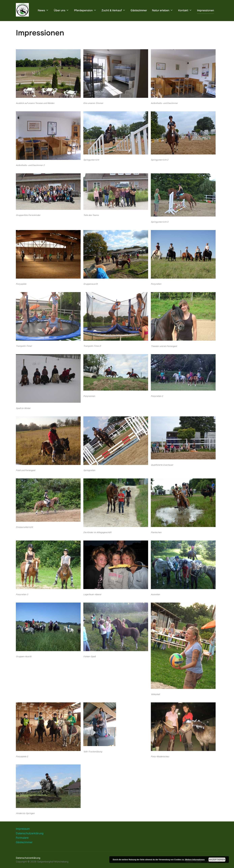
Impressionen (206, 10)
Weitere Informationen (195, 860)
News (43, 10)
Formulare (22, 846)
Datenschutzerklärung (30, 842)
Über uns (61, 10)
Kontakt (185, 10)
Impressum (23, 837)
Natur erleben (163, 10)
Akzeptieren (217, 860)
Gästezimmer (139, 10)
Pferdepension (85, 10)
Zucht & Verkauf (114, 10)
